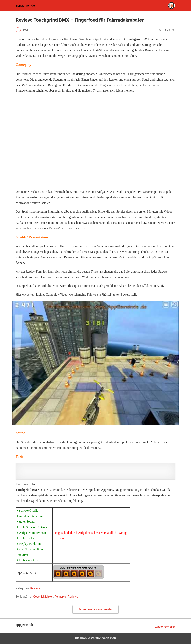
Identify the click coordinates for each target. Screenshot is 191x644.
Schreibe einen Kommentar (95, 609)
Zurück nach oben (165, 627)
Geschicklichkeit (43, 597)
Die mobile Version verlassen (95, 638)
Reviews (35, 588)
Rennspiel (61, 597)
